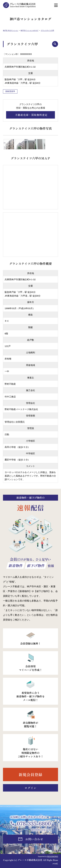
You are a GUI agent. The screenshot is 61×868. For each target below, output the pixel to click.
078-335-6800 (34, 823)
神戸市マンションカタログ (29, 30)
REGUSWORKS (53, 857)
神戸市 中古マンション (11, 30)
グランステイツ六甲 (47, 30)
